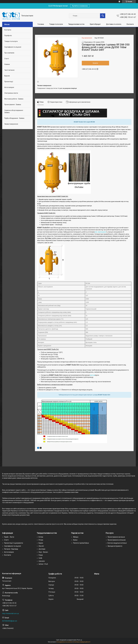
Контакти (130, 24)
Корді (41, 555)
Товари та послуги (56, 24)
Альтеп (41, 546)
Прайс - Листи (9, 537)
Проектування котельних (117, 540)
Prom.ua (79, 640)
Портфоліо (8, 36)
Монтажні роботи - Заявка (14, 99)
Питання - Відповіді (11, 549)
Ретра (41, 540)
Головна (41, 24)
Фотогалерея (9, 87)
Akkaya (76, 537)
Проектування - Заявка (13, 105)
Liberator (42, 561)
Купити (95, 63)
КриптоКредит (95, 24)
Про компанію (9, 53)
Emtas (41, 537)
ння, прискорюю (100, 232)
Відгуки (7, 76)
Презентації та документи (14, 543)
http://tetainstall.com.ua (10, 613)
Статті (7, 59)
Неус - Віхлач (43, 552)
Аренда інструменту (115, 546)
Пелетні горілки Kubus (81, 543)
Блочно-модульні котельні (117, 543)
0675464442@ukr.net (10, 621)
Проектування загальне (116, 537)
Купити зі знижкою (80, 6)
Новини (7, 64)
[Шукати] (103, 16)
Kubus (75, 540)
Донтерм (42, 549)
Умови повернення (11, 124)
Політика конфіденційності (82, 642)
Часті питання (9, 70)
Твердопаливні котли (76, 24)
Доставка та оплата (114, 24)
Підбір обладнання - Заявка (14, 118)
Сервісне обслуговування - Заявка (14, 111)
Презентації (9, 82)
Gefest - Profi (43, 564)
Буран (41, 543)
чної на (92, 375)
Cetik (40, 558)
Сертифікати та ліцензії (13, 47)
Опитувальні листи (11, 93)
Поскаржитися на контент (65, 642)
